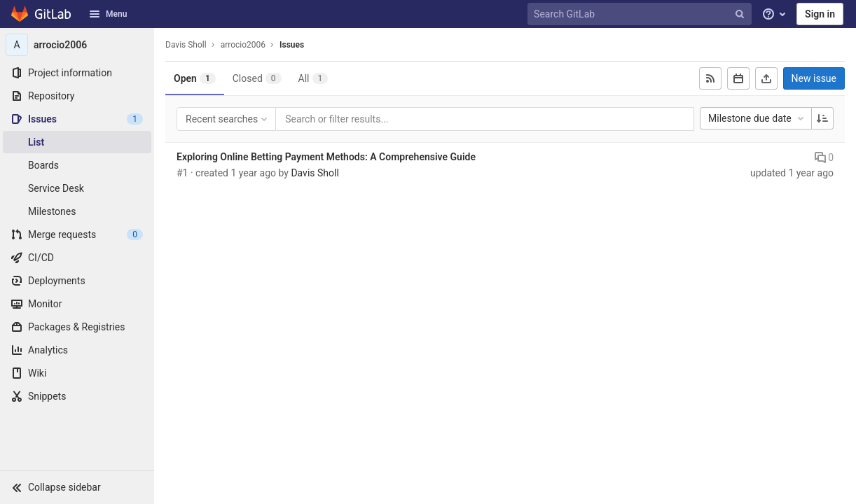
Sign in (820, 14)
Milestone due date (757, 118)
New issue (814, 78)
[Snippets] (77, 396)
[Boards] (77, 165)
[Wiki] (77, 373)
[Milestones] (77, 211)
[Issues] (77, 119)
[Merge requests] (77, 234)
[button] (77, 487)
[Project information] (77, 73)
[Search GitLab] (641, 14)
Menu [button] (108, 14)
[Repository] (77, 96)
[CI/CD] (77, 258)
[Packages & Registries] (77, 327)
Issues (292, 45)
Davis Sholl (186, 45)
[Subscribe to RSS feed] (710, 78)
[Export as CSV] (766, 78)
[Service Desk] (77, 188)
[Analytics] (77, 350)
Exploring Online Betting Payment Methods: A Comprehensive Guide (326, 157)
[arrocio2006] (77, 45)
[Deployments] (77, 281)
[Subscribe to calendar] (738, 78)
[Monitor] (77, 304)
